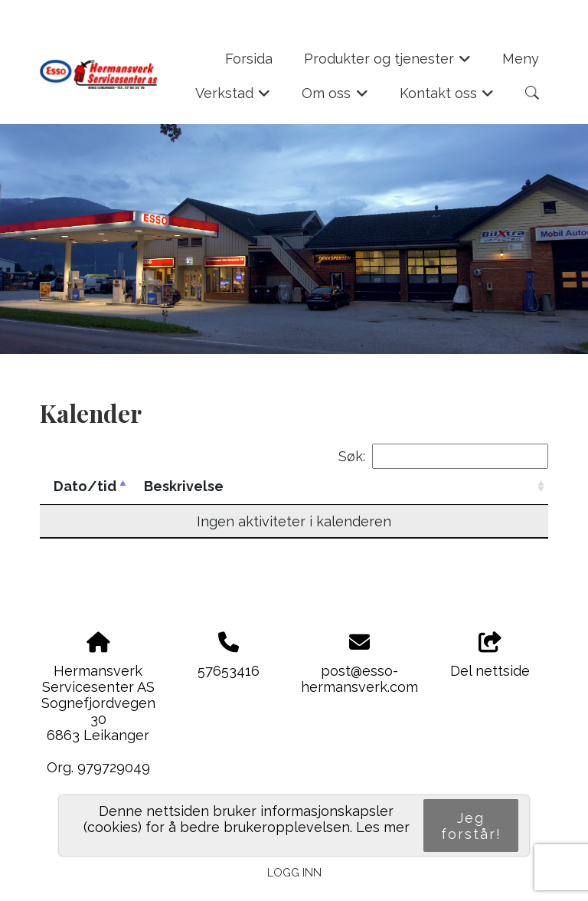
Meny (521, 59)
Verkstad (233, 98)
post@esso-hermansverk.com (359, 679)
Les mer (383, 827)
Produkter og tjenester (388, 64)
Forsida (249, 59)
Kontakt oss (447, 98)
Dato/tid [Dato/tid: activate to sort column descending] (85, 486)
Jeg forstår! (471, 826)
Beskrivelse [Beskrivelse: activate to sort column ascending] (184, 486)
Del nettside (490, 656)
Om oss (335, 98)
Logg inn (294, 872)
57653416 (229, 671)
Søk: (443, 456)
